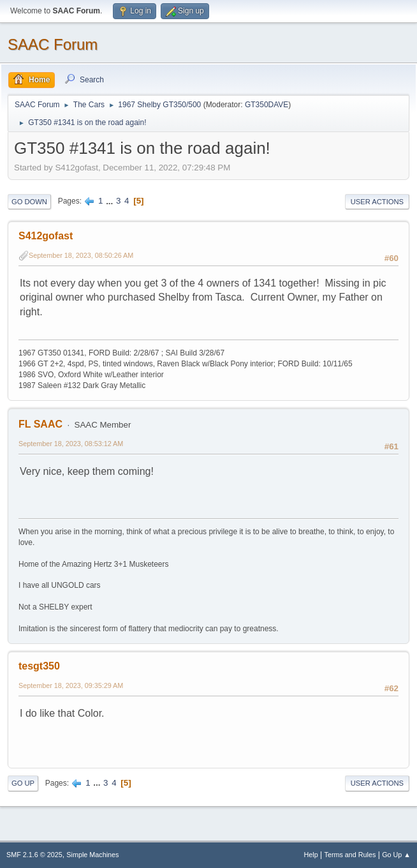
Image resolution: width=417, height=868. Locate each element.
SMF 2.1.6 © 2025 (34, 855)
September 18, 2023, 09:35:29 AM (71, 685)
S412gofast (46, 236)
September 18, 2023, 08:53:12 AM (71, 444)
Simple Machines (92, 855)
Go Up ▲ (396, 855)
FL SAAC (40, 424)
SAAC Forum (53, 44)
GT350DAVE (267, 105)
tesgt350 (39, 666)
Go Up (23, 783)
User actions (377, 202)
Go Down (29, 202)
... (111, 201)
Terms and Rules (350, 855)
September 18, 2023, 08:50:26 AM (81, 255)
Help (311, 855)
